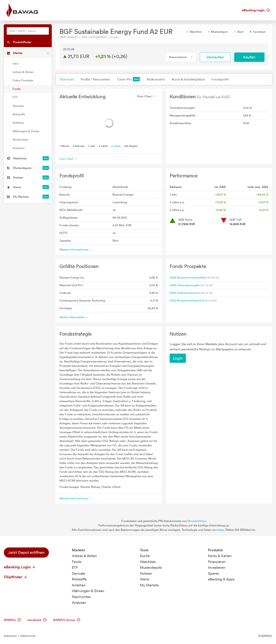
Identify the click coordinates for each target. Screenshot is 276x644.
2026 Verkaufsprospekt (185, 285)
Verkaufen (215, 57)
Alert (238, 32)
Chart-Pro (128, 79)
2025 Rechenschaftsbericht (187, 301)
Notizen (146, 573)
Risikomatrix (156, 79)
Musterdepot (217, 32)
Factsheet (257, 32)
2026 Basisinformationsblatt (188, 278)
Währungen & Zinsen (26, 131)
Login (178, 358)
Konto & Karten (220, 556)
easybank (37, 620)
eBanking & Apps (221, 579)
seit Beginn (131, 146)
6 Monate (79, 146)
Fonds (17, 89)
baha (221, 530)
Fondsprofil (220, 79)
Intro (16, 64)
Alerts (145, 579)
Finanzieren (217, 562)
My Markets (149, 585)
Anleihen (18, 123)
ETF (15, 97)
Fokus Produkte (23, 80)
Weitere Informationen (76, 250)
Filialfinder (16, 577)
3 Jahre (103, 146)
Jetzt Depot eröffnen (26, 552)
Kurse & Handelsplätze (188, 79)
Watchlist (194, 32)
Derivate (18, 106)
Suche (145, 556)
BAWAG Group (67, 620)
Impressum (10, 636)
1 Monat (64, 146)
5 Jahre (116, 146)
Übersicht (67, 79)
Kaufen (249, 57)
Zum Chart (68, 159)
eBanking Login (256, 10)
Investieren (217, 567)
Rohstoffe (19, 114)
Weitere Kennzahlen (74, 317)
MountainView (197, 521)
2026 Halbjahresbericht (185, 293)
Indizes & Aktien (23, 72)
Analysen (19, 148)
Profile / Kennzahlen (95, 79)
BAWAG (12, 620)
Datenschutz (28, 636)
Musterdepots (151, 567)
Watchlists (148, 562)
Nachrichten (21, 140)
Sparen (214, 573)
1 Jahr (92, 146)
